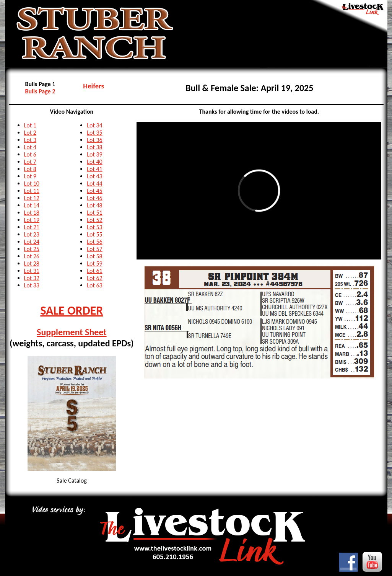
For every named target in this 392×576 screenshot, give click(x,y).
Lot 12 (32, 198)
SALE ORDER (72, 311)
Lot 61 (94, 271)
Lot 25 (32, 249)
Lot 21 (32, 227)
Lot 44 (94, 184)
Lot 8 (30, 169)
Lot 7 (30, 162)
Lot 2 (30, 133)
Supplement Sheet (72, 332)
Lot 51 (94, 213)
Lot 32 (32, 278)
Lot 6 (30, 154)
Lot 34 (94, 125)
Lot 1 (30, 125)
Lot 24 (32, 242)
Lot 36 (94, 140)
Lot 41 (94, 169)
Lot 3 (30, 140)
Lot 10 (32, 184)
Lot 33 (32, 285)
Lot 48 (94, 205)
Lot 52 (94, 220)
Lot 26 (32, 256)
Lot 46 (94, 198)
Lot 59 (94, 264)
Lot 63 (94, 285)
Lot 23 (32, 234)
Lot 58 (94, 256)
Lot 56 (94, 242)
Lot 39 (94, 154)
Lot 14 (32, 205)
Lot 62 (94, 278)
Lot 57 (94, 249)
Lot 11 (32, 191)
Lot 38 (94, 147)
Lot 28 (32, 264)
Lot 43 (94, 176)
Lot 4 (30, 147)
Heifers (94, 86)
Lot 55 (94, 234)
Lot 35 (94, 133)
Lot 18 (32, 213)
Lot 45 (94, 191)
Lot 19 (32, 220)
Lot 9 (30, 176)
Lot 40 (94, 162)
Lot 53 (94, 227)
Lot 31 (32, 271)
